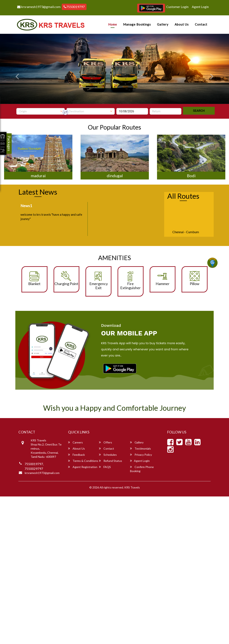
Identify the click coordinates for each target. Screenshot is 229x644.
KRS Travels (132, 487)
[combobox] (41, 111)
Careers (75, 442)
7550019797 (74, 7)
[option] (38, 157)
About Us (182, 24)
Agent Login (200, 7)
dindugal (115, 176)
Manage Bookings (137, 24)
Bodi (191, 176)
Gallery (163, 24)
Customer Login (177, 7)
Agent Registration (83, 467)
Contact (201, 24)
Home (113, 24)
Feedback (76, 455)
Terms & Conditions (83, 461)
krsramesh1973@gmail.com (39, 7)
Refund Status (111, 461)
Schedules (108, 455)
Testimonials (140, 448)
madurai (38, 176)
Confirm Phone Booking (142, 469)
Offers (106, 442)
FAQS (105, 467)
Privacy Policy (141, 455)
